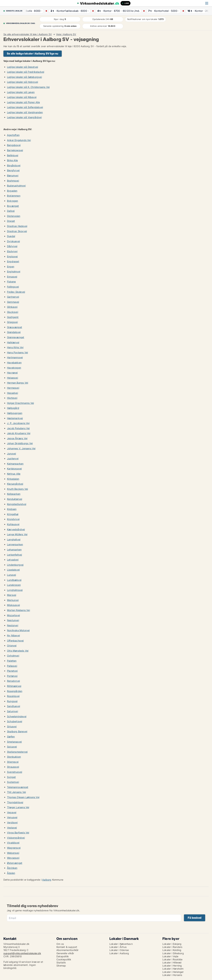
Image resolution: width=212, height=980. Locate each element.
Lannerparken (15, 544)
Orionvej (12, 646)
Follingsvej (13, 287)
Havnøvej (12, 373)
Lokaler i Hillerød (172, 962)
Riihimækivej (14, 686)
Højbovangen (15, 413)
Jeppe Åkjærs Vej (17, 438)
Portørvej (12, 676)
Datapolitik (63, 956)
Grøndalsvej (14, 332)
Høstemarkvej (15, 418)
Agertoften (13, 135)
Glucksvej (13, 312)
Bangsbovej (14, 145)
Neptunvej (13, 620)
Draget (11, 221)
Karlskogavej (14, 469)
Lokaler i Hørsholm (173, 969)
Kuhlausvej (13, 524)
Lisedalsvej (13, 570)
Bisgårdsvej (14, 165)
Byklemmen (14, 196)
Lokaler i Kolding (172, 950)
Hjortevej (12, 398)
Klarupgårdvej (15, 484)
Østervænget (15, 863)
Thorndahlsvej (15, 802)
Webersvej (13, 853)
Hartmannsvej (15, 357)
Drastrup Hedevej (17, 226)
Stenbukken (14, 757)
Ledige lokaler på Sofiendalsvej (25, 107)
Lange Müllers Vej (17, 534)
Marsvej (12, 595)
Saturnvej (12, 711)
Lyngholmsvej (15, 590)
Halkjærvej (13, 342)
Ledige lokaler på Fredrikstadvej (26, 72)
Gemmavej (13, 302)
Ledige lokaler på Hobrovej (22, 82)
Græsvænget (15, 327)
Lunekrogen (14, 585)
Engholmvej (14, 271)
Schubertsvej (15, 721)
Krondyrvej (13, 519)
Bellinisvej (13, 155)
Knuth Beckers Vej (17, 489)
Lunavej (11, 575)
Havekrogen (14, 368)
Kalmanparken (15, 464)
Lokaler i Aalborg (119, 953)
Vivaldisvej (13, 843)
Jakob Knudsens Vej (19, 433)
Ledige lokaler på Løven (21, 92)
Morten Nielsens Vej (18, 610)
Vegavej (12, 812)
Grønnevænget (16, 337)
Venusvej (12, 817)
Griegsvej (12, 322)
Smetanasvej (14, 742)
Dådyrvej (12, 246)
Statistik (61, 962)
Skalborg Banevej (17, 731)
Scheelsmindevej (17, 716)
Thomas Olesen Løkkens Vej (23, 797)
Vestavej (12, 828)
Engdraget (13, 261)
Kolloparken (14, 494)
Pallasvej (12, 666)
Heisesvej (12, 378)
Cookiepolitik (64, 959)
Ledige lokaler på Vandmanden (25, 112)
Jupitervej (13, 458)
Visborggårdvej (16, 838)
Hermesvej (13, 388)
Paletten (12, 661)
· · (33, 11)
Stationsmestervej (17, 752)
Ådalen (11, 873)
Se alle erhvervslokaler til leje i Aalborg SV (28, 34)
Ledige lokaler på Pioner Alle (23, 102)
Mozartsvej (13, 615)
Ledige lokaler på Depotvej (22, 67)
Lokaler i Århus (118, 947)
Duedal (11, 236)
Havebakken (14, 363)
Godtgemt (13, 317)
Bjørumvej (13, 175)
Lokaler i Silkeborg (173, 953)
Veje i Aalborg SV (66, 34)
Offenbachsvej (15, 641)
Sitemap (61, 966)
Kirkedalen (13, 479)
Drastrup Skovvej (17, 231)
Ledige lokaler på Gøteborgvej (24, 77)
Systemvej (13, 782)
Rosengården (15, 691)
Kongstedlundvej (17, 504)
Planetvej (12, 671)
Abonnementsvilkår (67, 950)
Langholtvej (14, 539)
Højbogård (13, 408)
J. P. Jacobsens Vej (18, 423)
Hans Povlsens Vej (17, 352)
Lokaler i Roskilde (173, 959)
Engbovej (12, 256)
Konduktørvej (15, 499)
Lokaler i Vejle (170, 956)
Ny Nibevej (13, 635)
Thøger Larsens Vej (18, 807)
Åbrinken (12, 868)
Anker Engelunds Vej (19, 140)
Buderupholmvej (16, 186)
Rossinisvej (13, 696)
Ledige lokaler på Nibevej (22, 97)
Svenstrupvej (15, 772)
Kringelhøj (13, 514)
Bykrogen (13, 201)
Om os (60, 944)
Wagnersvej (14, 848)
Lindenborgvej (15, 565)
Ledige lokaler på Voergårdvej (24, 117)
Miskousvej (13, 605)
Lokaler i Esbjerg (172, 944)
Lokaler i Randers (172, 947)
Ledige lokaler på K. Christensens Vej (28, 87)
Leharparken (14, 550)
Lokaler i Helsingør (173, 972)
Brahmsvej (13, 181)
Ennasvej (12, 277)
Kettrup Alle (14, 474)
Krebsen (12, 509)
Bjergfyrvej (13, 170)
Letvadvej (13, 560)
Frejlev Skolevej (16, 292)
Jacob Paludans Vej (18, 428)
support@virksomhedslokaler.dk (22, 953)
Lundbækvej (14, 580)
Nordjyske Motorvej (18, 630)
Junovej (11, 454)
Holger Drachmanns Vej (20, 403)
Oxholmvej (13, 656)
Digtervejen (14, 216)
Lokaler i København (121, 944)
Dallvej (11, 211)
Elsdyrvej (12, 251)
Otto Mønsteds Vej (18, 651)
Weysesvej (13, 858)
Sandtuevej (14, 706)
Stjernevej (13, 762)
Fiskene (11, 282)
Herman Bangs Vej (18, 383)
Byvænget (13, 206)
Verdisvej (12, 822)
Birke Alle (12, 160)
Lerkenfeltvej (15, 555)
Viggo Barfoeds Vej (18, 833)
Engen (11, 267)
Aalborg (47, 880)
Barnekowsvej (15, 150)
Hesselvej (12, 393)
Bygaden (12, 191)
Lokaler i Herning (172, 966)
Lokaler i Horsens (172, 975)
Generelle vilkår (65, 953)
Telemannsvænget (18, 787)
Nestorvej (13, 625)
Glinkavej (12, 307)
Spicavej (12, 747)
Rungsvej (12, 701)
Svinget (11, 777)
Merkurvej (13, 600)
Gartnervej (13, 297)
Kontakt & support (67, 947)
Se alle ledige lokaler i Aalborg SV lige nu (33, 54)
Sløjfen (11, 737)
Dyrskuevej (13, 241)
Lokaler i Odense (119, 950)
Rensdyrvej (13, 681)
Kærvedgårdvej (16, 529)
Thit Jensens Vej (16, 792)
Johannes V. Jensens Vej (21, 448)
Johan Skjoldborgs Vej (20, 443)
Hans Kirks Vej (15, 347)
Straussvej (13, 767)
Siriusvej (12, 726)
